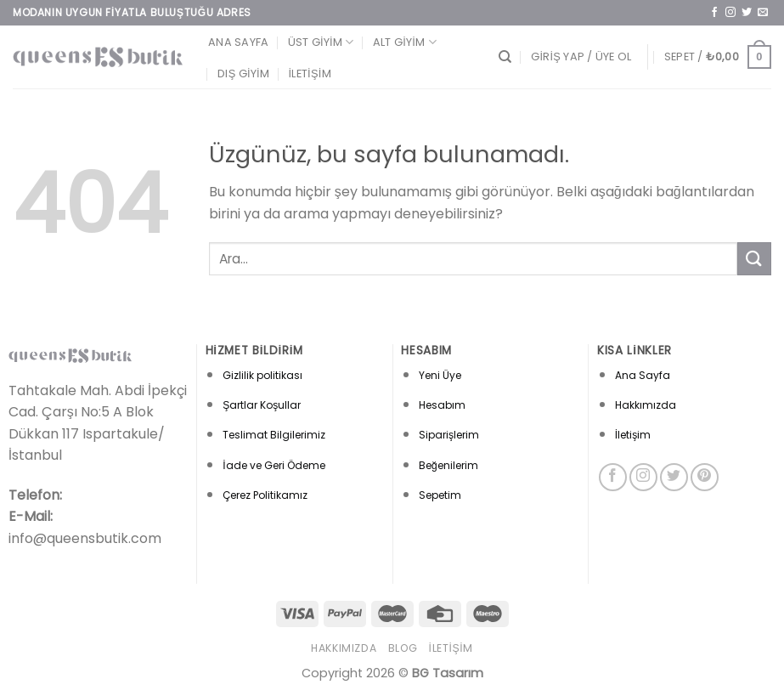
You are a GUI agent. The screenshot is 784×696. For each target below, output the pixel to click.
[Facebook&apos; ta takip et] (714, 13)
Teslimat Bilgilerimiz (274, 435)
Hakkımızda (646, 405)
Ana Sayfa (238, 42)
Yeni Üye (440, 375)
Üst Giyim (321, 42)
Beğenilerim (448, 465)
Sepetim (440, 495)
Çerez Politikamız (265, 495)
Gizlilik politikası (262, 375)
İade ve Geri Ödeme (274, 465)
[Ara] (505, 57)
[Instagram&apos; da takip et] (730, 13)
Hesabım (442, 405)
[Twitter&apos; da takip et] (747, 13)
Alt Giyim (405, 42)
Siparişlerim (449, 435)
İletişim (310, 74)
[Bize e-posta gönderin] (763, 13)
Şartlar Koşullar (262, 405)
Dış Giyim (243, 74)
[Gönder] (754, 259)
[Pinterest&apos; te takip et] (705, 477)
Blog (403, 648)
